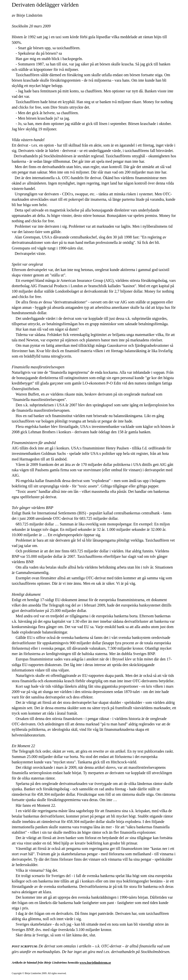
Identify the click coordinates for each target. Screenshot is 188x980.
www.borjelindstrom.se (95, 962)
